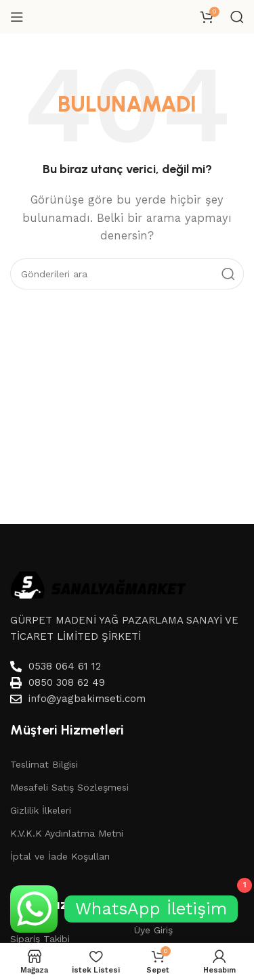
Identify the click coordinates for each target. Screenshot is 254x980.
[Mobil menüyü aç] (17, 17)
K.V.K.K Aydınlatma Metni (67, 833)
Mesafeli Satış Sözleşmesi (69, 787)
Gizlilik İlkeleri (41, 810)
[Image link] (98, 584)
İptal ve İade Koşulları (60, 856)
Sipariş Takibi (40, 939)
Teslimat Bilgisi (44, 764)
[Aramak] (237, 17)
